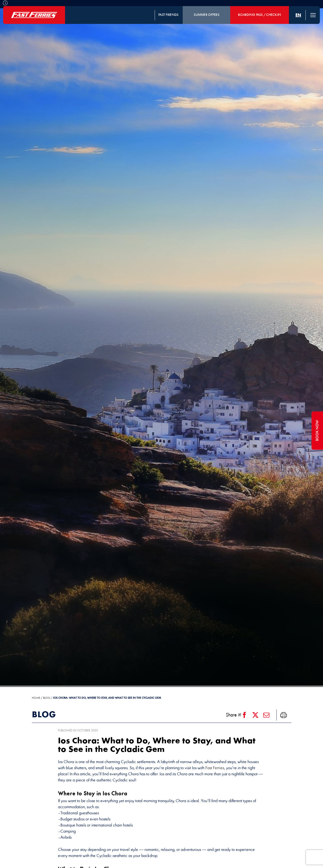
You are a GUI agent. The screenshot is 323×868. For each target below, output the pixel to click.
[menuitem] (298, 15)
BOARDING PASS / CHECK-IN (260, 15)
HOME (36, 698)
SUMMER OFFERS (206, 15)
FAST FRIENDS (168, 15)
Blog (47, 698)
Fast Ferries (215, 768)
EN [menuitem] (298, 15)
